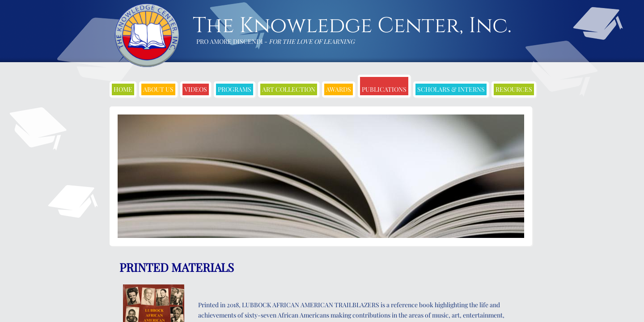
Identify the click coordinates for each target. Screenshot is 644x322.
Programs (235, 89)
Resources (514, 89)
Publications (384, 89)
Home (123, 89)
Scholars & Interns (451, 89)
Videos (196, 89)
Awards (339, 89)
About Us (158, 89)
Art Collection (289, 89)
